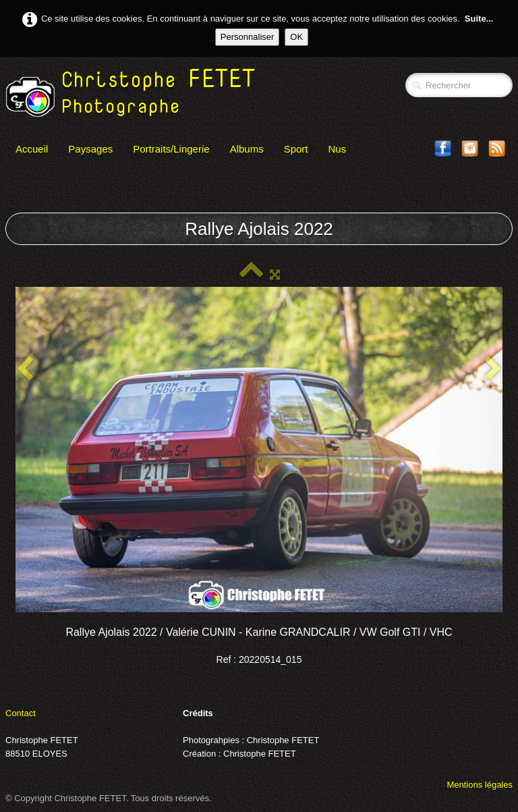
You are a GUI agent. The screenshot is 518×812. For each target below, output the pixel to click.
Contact (21, 713)
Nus (338, 149)
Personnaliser (248, 37)
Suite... (479, 19)
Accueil (32, 149)
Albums (247, 149)
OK (296, 37)
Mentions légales (480, 785)
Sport (296, 149)
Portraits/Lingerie (171, 149)
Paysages (90, 149)
